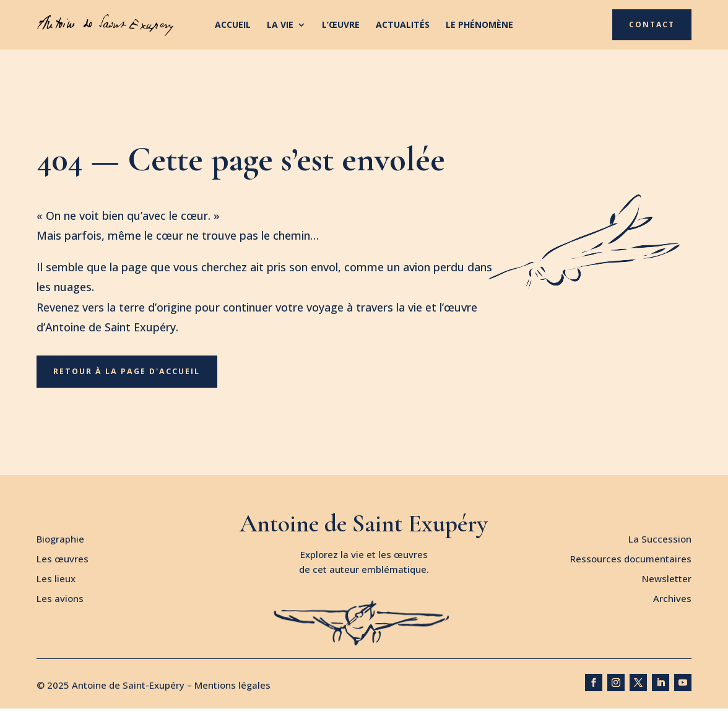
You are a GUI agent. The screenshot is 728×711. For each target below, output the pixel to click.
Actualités (403, 25)
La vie (280, 25)
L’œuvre (341, 25)
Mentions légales (232, 687)
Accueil (233, 25)
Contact (652, 24)
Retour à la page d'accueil (129, 373)
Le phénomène (479, 25)
